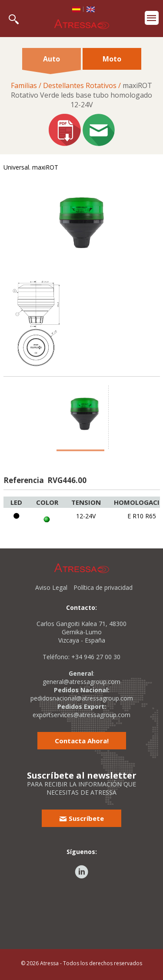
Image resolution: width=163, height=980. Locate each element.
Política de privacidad (103, 587)
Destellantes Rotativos (80, 85)
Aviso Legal (51, 587)
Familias (24, 85)
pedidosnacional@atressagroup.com (82, 698)
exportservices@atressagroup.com (81, 715)
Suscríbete (81, 818)
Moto (112, 59)
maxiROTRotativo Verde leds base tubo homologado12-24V (81, 95)
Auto (52, 62)
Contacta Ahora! (82, 741)
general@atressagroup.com (81, 682)
